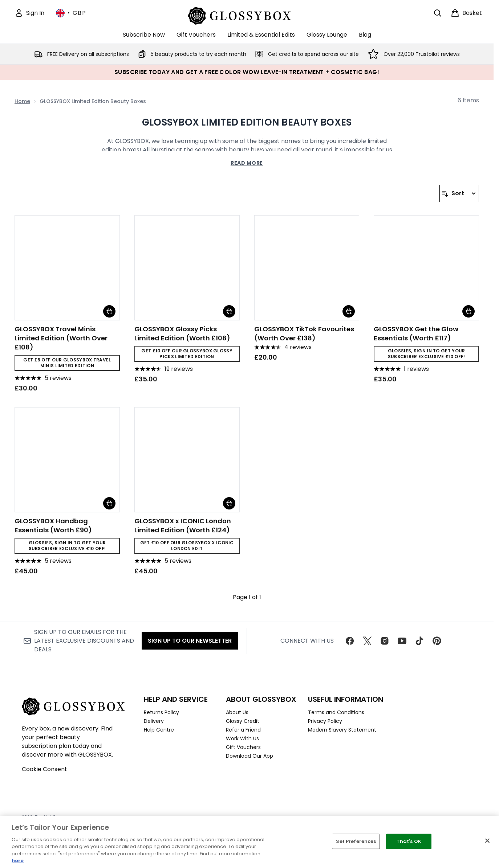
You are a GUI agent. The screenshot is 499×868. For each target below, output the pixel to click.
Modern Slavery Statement (342, 730)
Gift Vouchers (243, 747)
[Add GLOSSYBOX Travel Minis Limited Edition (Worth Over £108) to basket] (109, 311)
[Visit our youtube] (402, 641)
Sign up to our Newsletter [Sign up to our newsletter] (190, 641)
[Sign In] (29, 13)
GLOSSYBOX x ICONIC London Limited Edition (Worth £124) (183, 525)
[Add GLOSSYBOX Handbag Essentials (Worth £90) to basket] (109, 503)
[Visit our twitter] (367, 641)
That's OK (409, 841)
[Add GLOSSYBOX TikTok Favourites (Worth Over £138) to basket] (349, 311)
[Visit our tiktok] (419, 641)
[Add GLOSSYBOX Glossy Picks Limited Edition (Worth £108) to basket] (229, 311)
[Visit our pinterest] (437, 641)
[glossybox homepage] (247, 15)
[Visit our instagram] (385, 641)
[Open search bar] (438, 13)
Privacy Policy (325, 721)
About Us (237, 712)
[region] (249, 842)
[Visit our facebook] (350, 641)
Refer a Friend (243, 730)
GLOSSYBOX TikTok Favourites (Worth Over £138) (304, 333)
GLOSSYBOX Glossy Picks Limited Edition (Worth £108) (182, 333)
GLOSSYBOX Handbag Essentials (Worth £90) (53, 525)
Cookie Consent (44, 769)
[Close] (487, 841)
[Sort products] (459, 193)
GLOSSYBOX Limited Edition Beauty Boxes (247, 122)
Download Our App (249, 756)
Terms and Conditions (336, 712)
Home (22, 101)
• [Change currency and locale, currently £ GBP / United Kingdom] (71, 13)
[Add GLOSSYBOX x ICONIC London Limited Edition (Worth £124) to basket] (229, 503)
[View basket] (466, 13)
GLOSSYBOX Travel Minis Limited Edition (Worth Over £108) (61, 338)
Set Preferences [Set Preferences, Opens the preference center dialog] (356, 841)
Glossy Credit (243, 721)
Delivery (154, 721)
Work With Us (242, 738)
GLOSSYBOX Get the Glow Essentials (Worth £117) (416, 333)
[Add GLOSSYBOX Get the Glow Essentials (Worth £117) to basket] (468, 311)
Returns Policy (161, 712)
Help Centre (159, 730)
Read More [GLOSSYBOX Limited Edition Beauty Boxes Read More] (247, 163)
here (18, 861)
